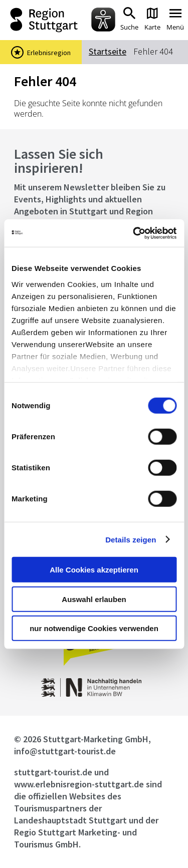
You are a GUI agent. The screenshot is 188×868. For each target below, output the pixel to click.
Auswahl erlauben (94, 599)
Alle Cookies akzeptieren (94, 570)
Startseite (108, 51)
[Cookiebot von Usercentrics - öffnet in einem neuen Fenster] (134, 233)
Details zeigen (131, 539)
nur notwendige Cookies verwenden (94, 628)
